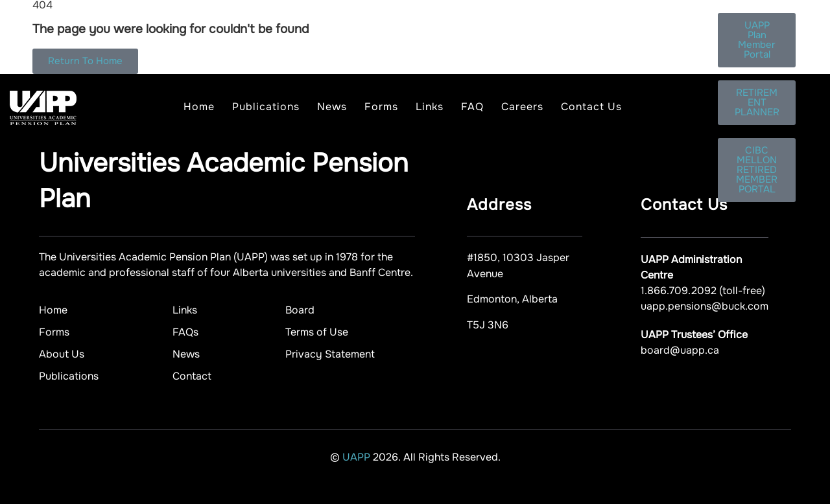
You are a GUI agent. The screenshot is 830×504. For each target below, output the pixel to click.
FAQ (472, 107)
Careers (522, 107)
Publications (266, 107)
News (332, 107)
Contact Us (591, 107)
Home (199, 107)
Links (430, 107)
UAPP (358, 457)
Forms (381, 107)
